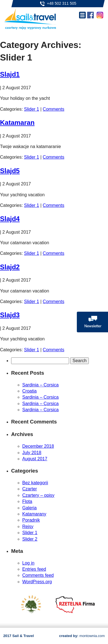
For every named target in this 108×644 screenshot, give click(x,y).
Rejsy (28, 526)
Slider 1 (31, 109)
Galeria (30, 508)
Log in (28, 563)
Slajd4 (10, 219)
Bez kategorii (35, 483)
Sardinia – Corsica (40, 385)
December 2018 (38, 446)
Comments (54, 109)
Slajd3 (10, 315)
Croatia (30, 391)
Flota (27, 501)
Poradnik (31, 520)
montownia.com (92, 636)
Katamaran (17, 123)
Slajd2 (10, 267)
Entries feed (34, 569)
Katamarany (34, 514)
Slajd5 (10, 171)
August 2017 (35, 459)
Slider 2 (30, 539)
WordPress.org (37, 582)
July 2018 (32, 453)
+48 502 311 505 (62, 3)
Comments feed (38, 575)
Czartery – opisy (38, 495)
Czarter (30, 489)
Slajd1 (10, 74)
